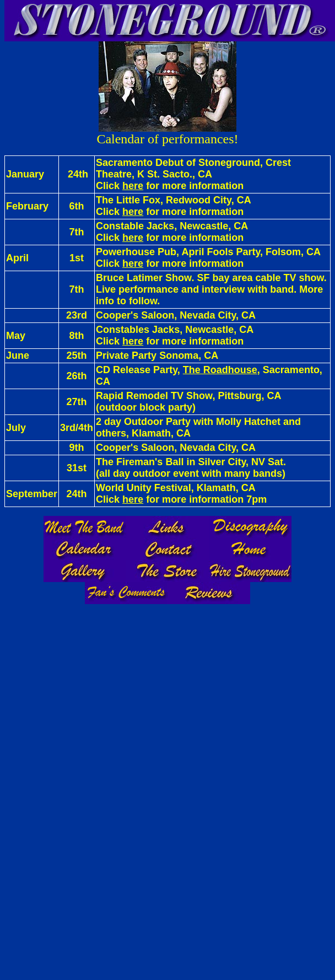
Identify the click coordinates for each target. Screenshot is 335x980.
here (133, 186)
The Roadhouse (220, 370)
